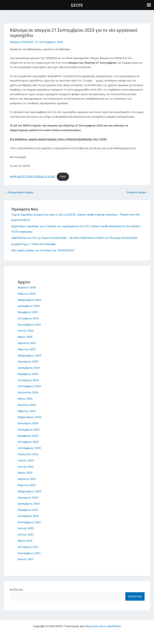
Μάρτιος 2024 (26, 411)
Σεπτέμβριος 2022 (29, 522)
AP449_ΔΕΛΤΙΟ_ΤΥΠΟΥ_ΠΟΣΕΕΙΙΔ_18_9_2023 (32, 177)
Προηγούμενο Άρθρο (19, 192)
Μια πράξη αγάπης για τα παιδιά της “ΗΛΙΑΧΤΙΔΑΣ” (43, 250)
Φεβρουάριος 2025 (29, 355)
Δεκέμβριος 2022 (29, 504)
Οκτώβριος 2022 (28, 516)
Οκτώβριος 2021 (28, 547)
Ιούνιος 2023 (26, 467)
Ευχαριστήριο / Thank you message (33, 244)
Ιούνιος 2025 (26, 331)
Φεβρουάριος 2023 (29, 491)
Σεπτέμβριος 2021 (29, 553)
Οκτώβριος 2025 (28, 318)
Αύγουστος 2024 (28, 392)
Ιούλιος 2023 (26, 460)
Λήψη (63, 177)
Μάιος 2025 (25, 337)
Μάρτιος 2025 (26, 349)
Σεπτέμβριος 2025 (29, 325)
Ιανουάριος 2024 (28, 423)
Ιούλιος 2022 (26, 528)
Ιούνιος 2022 (26, 534)
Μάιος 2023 (25, 473)
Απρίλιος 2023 (27, 479)
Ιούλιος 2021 (26, 559)
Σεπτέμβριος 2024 (29, 386)
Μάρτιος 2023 (26, 485)
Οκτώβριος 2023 (28, 442)
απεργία (15, 42)
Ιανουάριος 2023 (28, 497)
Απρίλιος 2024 (27, 405)
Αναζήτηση (16, 589)
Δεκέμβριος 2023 (29, 429)
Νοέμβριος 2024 (28, 374)
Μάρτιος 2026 (26, 294)
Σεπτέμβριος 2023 (29, 448)
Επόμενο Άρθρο (138, 192)
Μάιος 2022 (25, 541)
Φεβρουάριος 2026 (29, 300)
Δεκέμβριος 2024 (29, 368)
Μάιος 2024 (25, 399)
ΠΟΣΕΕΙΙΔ (27, 42)
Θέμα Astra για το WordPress (103, 626)
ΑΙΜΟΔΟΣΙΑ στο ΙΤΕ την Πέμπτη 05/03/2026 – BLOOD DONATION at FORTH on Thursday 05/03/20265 (74, 238)
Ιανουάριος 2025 (28, 361)
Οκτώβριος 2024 (28, 380)
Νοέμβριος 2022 (28, 510)
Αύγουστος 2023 (28, 454)
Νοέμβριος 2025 (28, 312)
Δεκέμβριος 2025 (29, 306)
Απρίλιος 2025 (27, 343)
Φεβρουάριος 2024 (29, 417)
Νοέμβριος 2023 (28, 436)
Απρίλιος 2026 (27, 287)
